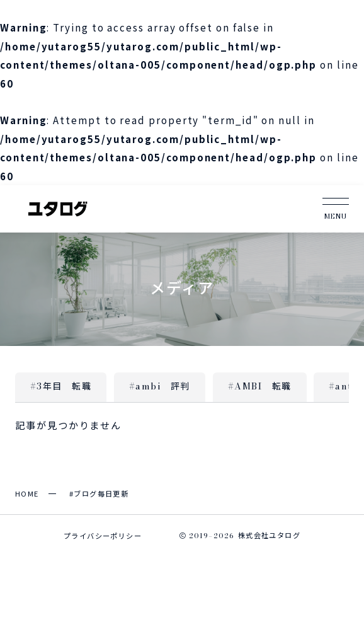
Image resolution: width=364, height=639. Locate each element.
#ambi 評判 (160, 386)
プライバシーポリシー (103, 536)
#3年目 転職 (61, 386)
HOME (27, 493)
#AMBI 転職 (260, 386)
